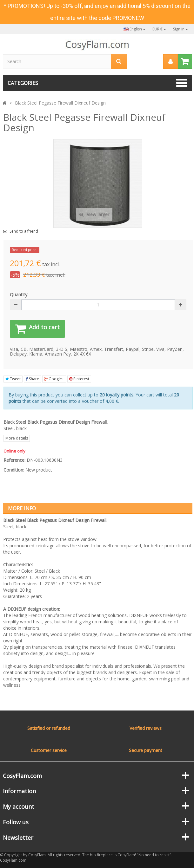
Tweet (13, 379)
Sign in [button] (181, 29)
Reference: (14, 460)
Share (32, 379)
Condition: (14, 470)
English (134, 29)
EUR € (159, 29)
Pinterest (79, 379)
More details (17, 438)
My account (19, 807)
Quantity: (19, 295)
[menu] (171, 61)
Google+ (54, 379)
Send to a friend (24, 231)
